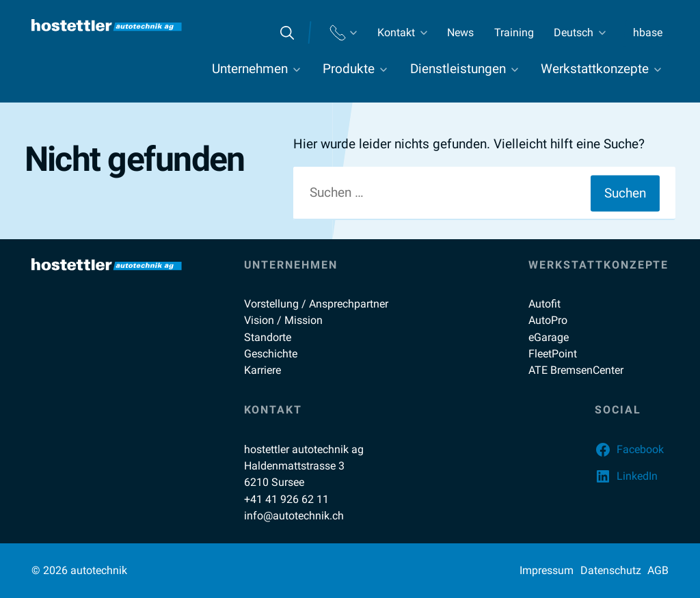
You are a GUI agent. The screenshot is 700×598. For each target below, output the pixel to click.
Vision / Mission (283, 320)
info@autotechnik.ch (294, 516)
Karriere (262, 370)
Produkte (349, 69)
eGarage (549, 337)
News (460, 32)
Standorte (268, 337)
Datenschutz (611, 570)
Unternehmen (250, 69)
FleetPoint (553, 354)
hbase (648, 32)
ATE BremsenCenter (576, 370)
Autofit (544, 304)
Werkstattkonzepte (595, 69)
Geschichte (271, 354)
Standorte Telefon (343, 33)
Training (514, 32)
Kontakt (396, 32)
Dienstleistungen (458, 69)
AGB (658, 570)
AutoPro (548, 320)
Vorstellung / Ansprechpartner (316, 304)
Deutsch (574, 32)
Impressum (547, 570)
